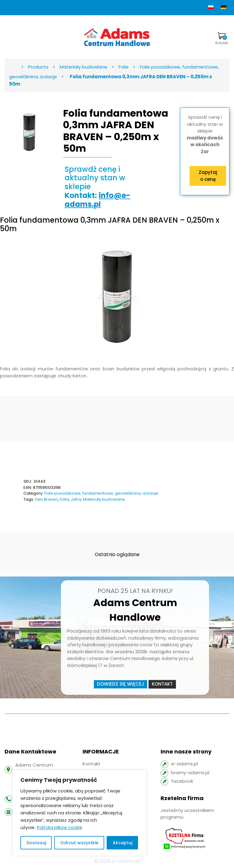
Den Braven (46, 499)
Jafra (76, 499)
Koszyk (222, 39)
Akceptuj (122, 843)
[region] (79, 813)
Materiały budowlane (104, 499)
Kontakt (162, 684)
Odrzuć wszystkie (79, 843)
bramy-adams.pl (190, 773)
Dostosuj (36, 843)
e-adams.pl (184, 764)
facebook (182, 781)
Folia (64, 499)
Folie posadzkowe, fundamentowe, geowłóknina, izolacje (101, 493)
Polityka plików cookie (60, 827)
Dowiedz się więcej (121, 684)
